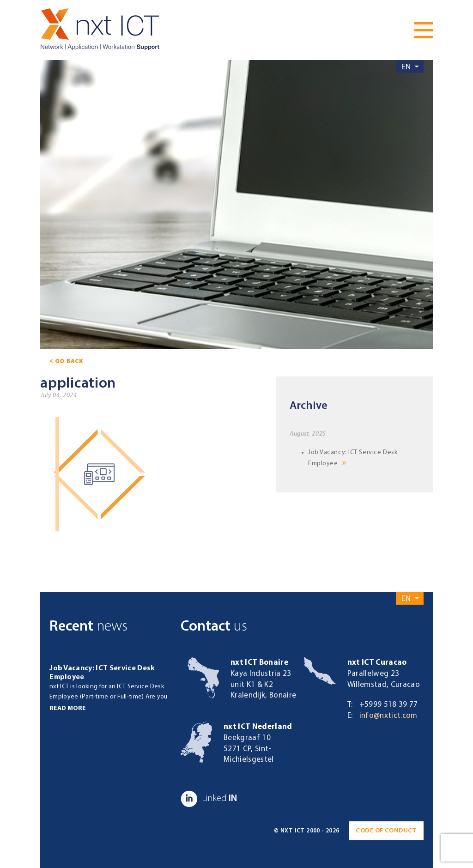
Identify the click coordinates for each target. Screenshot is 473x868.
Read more (68, 708)
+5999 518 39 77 (389, 705)
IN (209, 799)
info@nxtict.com (388, 716)
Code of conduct (386, 831)
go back (67, 361)
